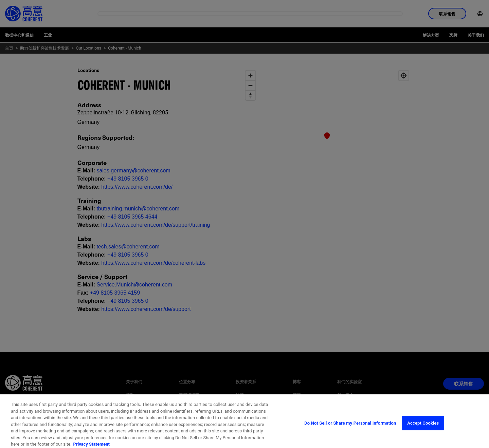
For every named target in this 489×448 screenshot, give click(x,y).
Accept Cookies (423, 435)
